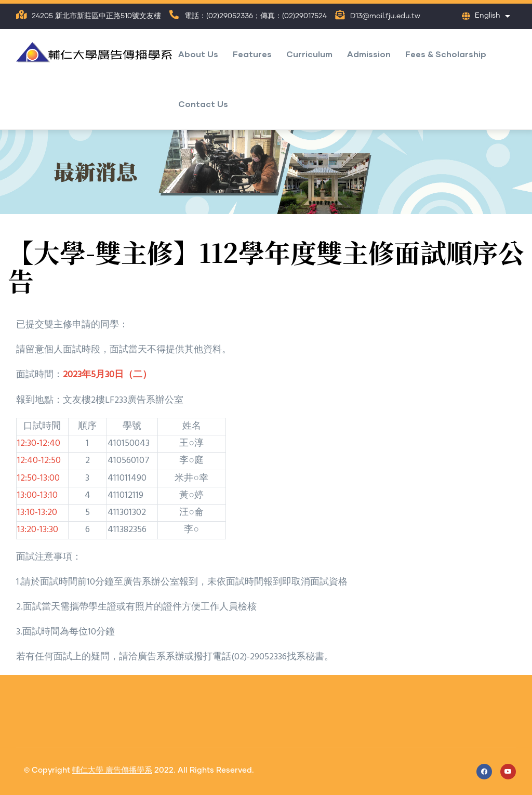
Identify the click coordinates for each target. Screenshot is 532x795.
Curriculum (309, 54)
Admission (369, 54)
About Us (198, 54)
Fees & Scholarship (446, 54)
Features (252, 54)
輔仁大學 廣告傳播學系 (112, 770)
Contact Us (203, 104)
